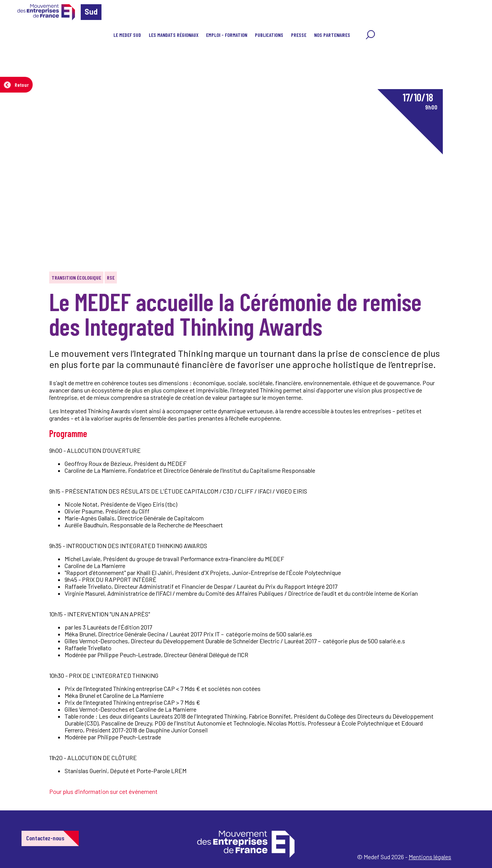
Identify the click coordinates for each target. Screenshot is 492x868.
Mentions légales (430, 857)
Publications (269, 35)
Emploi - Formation (227, 35)
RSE (111, 277)
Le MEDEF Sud (127, 35)
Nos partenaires (332, 35)
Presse (299, 35)
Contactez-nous (45, 838)
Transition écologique (76, 277)
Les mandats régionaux (174, 35)
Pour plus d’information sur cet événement (103, 791)
